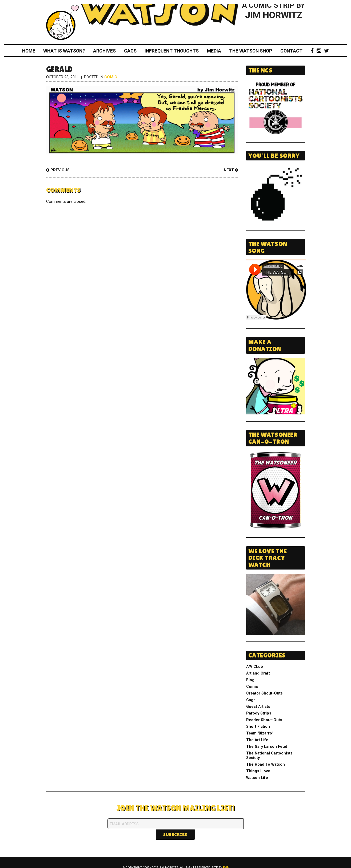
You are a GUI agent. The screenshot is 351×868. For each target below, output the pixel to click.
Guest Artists (258, 707)
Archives (104, 51)
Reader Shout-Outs (264, 720)
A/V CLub (255, 667)
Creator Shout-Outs (264, 693)
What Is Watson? (64, 51)
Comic (111, 77)
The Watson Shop (251, 51)
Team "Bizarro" (260, 733)
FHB (226, 857)
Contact (291, 51)
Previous (58, 170)
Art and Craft (258, 673)
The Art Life (257, 740)
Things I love (258, 771)
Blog (250, 680)
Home (29, 51)
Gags (130, 51)
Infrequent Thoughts (172, 51)
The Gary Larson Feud (267, 747)
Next (231, 170)
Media (214, 51)
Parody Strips (259, 713)
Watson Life (257, 778)
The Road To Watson (266, 764)
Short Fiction (258, 727)
